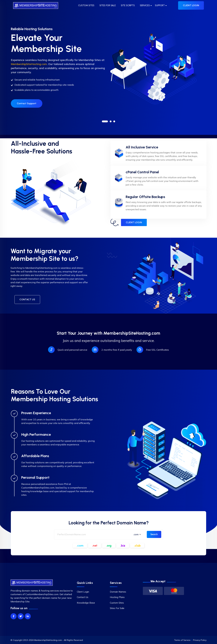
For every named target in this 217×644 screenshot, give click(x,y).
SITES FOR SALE (108, 5)
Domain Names (118, 592)
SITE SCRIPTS (128, 5)
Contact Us (83, 597)
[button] (105, 121)
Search (154, 534)
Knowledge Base (86, 603)
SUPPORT (160, 5)
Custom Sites (117, 603)
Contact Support (27, 108)
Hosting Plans (117, 597)
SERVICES (145, 5)
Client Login (83, 592)
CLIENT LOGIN (191, 5)
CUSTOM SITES (86, 5)
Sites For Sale (117, 608)
